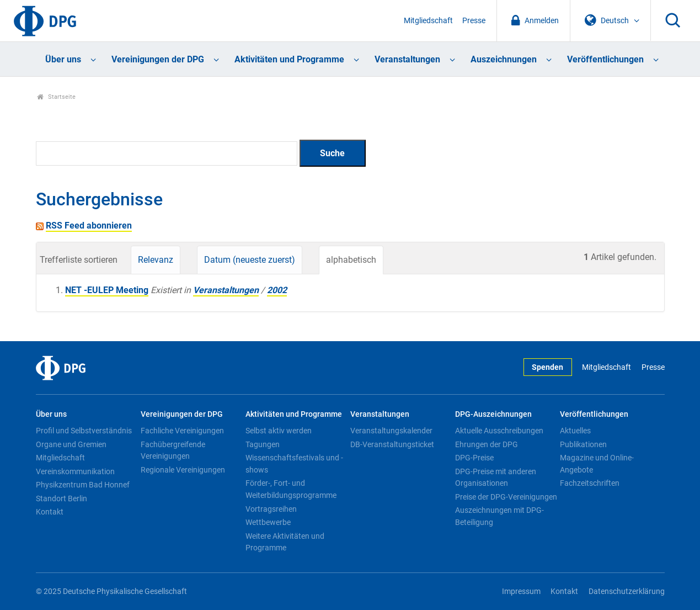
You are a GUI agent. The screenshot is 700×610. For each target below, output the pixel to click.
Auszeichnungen (504, 59)
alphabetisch (351, 260)
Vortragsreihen (271, 509)
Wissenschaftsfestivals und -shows (294, 464)
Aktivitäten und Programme (289, 59)
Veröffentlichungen (605, 59)
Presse (474, 21)
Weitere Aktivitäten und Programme (285, 542)
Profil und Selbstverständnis (84, 431)
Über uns (63, 59)
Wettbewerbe (268, 522)
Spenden (547, 367)
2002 (277, 290)
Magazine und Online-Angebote (597, 464)
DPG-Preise (474, 458)
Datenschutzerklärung (627, 592)
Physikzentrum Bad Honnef (83, 485)
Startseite (57, 97)
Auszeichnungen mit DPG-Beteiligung (499, 516)
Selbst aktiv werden (279, 431)
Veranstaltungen (407, 59)
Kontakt (50, 512)
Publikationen (583, 444)
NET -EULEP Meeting (107, 290)
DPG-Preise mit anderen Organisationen (496, 478)
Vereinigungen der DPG (158, 59)
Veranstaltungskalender (391, 431)
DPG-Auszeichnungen (493, 414)
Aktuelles (575, 431)
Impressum (521, 592)
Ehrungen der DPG (487, 444)
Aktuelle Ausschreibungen (499, 431)
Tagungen (263, 444)
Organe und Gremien (71, 444)
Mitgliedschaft (428, 21)
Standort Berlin (62, 498)
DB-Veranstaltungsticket (392, 444)
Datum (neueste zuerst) (250, 260)
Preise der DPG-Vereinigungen (506, 497)
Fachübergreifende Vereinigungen (173, 450)
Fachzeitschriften (590, 483)
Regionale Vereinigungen (183, 470)
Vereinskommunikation (75, 471)
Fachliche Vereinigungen (182, 431)
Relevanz (156, 260)
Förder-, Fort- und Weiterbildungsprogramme (291, 489)
